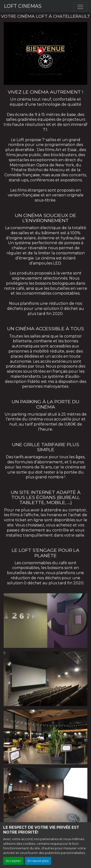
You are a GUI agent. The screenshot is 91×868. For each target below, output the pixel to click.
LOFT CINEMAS (23, 6)
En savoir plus (38, 861)
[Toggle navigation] (80, 7)
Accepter (13, 861)
